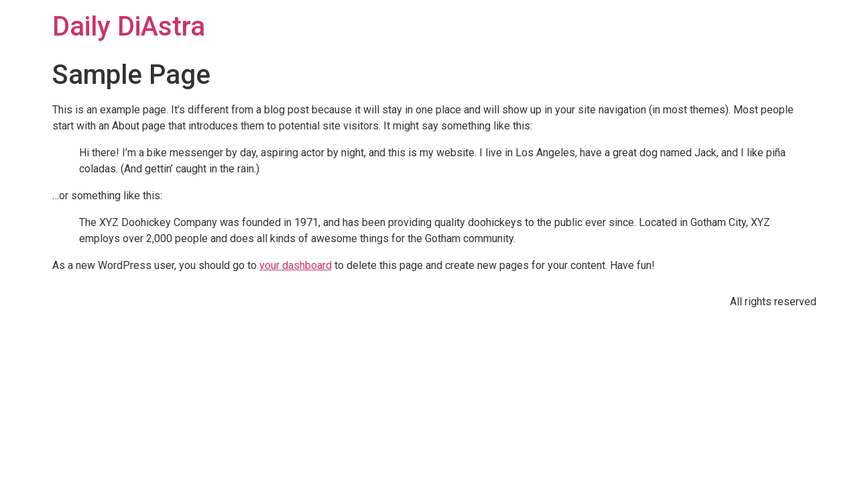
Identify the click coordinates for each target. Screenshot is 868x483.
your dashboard (296, 265)
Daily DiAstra (129, 26)
